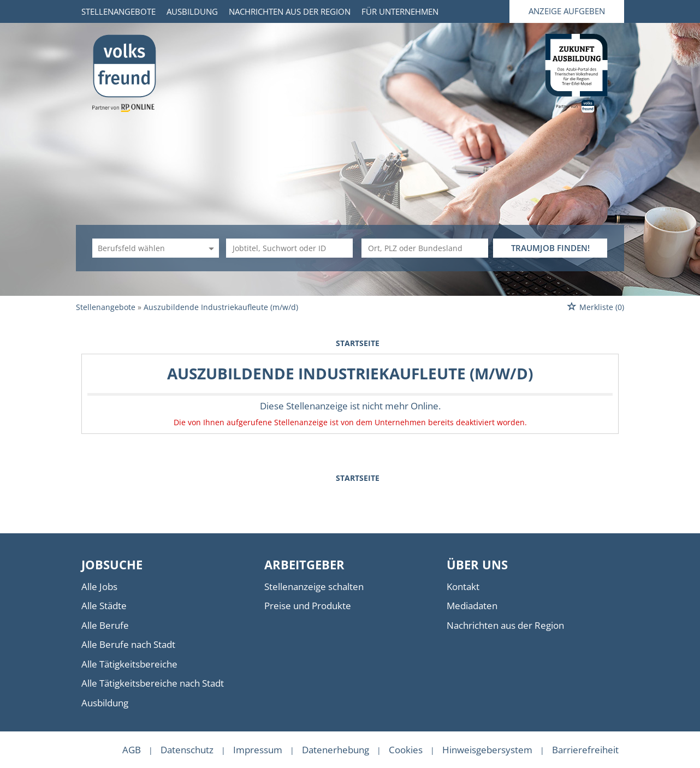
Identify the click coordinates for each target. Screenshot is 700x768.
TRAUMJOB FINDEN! (550, 248)
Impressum (258, 750)
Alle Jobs (99, 587)
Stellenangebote (118, 11)
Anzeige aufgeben (567, 11)
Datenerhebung (336, 750)
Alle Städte (104, 606)
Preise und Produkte (308, 606)
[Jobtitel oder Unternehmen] (289, 248)
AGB (132, 750)
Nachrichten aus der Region (290, 11)
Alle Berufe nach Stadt (128, 644)
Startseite (358, 343)
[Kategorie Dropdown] (210, 248)
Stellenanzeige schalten (314, 587)
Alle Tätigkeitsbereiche (129, 664)
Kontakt (463, 587)
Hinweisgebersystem (487, 750)
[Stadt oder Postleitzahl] (425, 248)
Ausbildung (192, 11)
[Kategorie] (145, 248)
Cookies (406, 750)
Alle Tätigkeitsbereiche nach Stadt (153, 683)
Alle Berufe (105, 625)
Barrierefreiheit (585, 750)
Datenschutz (187, 750)
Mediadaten (472, 606)
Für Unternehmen (400, 11)
